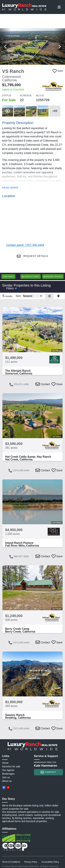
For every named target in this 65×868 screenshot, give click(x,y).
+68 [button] (55, 111)
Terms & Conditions (11, 862)
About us (7, 781)
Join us (6, 777)
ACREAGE (26, 95)
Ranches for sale (11, 766)
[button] (32, 47)
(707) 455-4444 (19, 471)
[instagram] (8, 787)
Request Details (32, 256)
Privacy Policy (31, 862)
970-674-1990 (19, 385)
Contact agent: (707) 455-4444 (25, 245)
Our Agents (8, 770)
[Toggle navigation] (59, 7)
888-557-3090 (19, 557)
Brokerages (8, 774)
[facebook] (4, 787)
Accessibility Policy (50, 862)
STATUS (7, 95)
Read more (10, 188)
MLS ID (40, 95)
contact (48, 772)
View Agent (8, 276)
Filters (10, 288)
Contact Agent (31, 276)
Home (5, 763)
